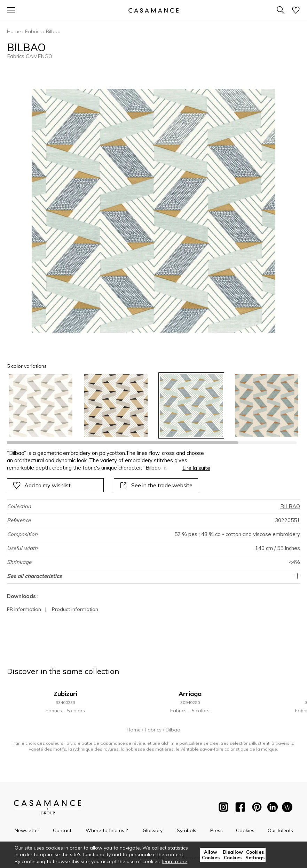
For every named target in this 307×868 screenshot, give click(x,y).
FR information (24, 609)
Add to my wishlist (42, 485)
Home (14, 31)
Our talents (280, 830)
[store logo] (153, 10)
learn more (175, 861)
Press (217, 830)
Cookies (245, 830)
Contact (62, 830)
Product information (75, 609)
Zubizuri (65, 694)
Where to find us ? (107, 830)
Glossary (153, 830)
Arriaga (190, 694)
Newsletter (27, 830)
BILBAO (290, 506)
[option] (41, 406)
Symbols (187, 830)
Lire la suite (196, 468)
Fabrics (33, 31)
